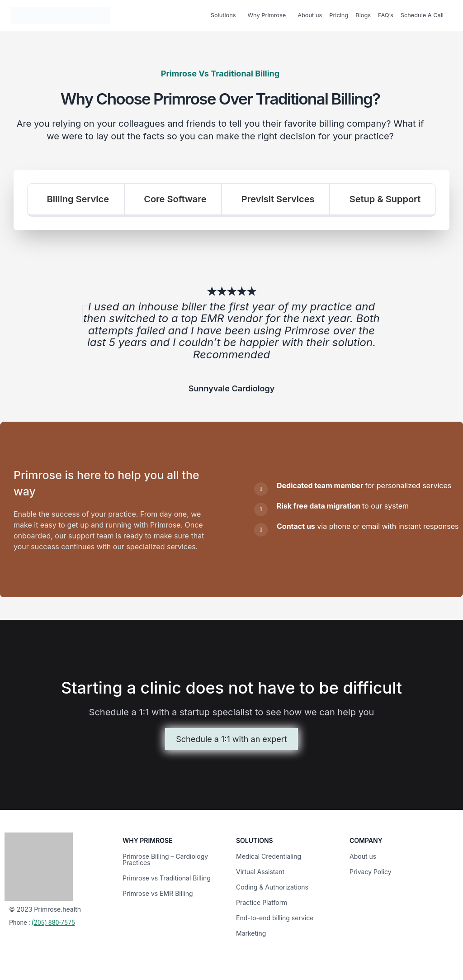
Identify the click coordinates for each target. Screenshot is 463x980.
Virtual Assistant (260, 870)
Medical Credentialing (269, 854)
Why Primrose (267, 15)
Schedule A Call (422, 15)
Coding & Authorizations (272, 885)
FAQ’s (386, 15)
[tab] (76, 200)
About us (310, 15)
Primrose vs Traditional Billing (167, 876)
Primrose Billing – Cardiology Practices (165, 858)
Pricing (339, 15)
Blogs (363, 15)
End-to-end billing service (275, 916)
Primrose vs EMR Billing (158, 892)
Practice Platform (262, 901)
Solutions (223, 15)
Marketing (251, 931)
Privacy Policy (371, 870)
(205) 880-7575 (53, 921)
